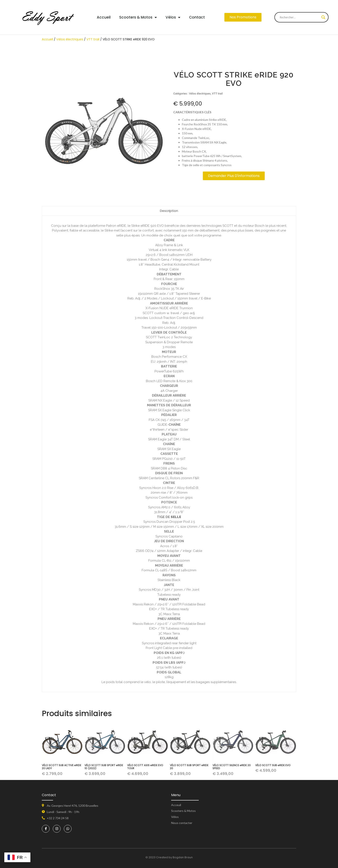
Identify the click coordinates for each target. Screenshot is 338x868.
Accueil (104, 17)
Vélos (173, 17)
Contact (197, 17)
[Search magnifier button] (323, 17)
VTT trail (93, 39)
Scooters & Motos (138, 17)
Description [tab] (169, 211)
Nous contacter (182, 823)
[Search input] (300, 17)
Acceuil (176, 805)
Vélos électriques (70, 39)
